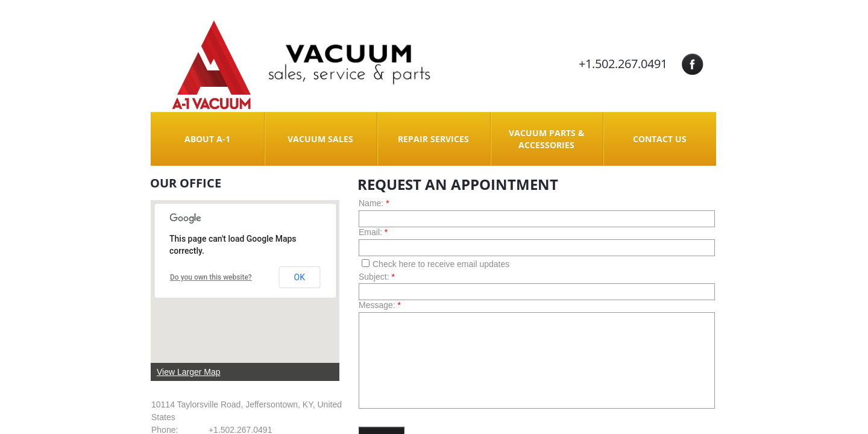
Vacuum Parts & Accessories (547, 139)
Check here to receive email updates (436, 264)
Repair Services (433, 139)
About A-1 (207, 139)
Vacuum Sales (320, 139)
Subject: (377, 277)
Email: (373, 232)
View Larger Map (189, 372)
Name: (374, 203)
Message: (380, 305)
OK (300, 277)
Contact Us (660, 139)
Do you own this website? (211, 277)
